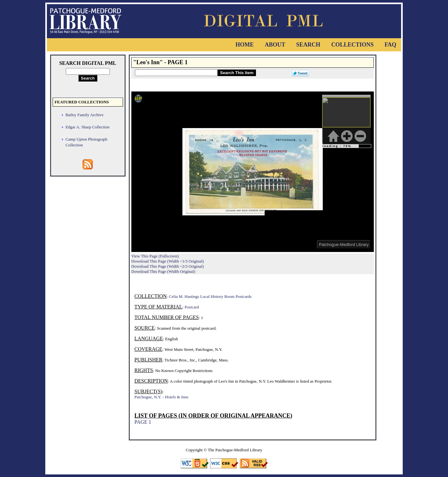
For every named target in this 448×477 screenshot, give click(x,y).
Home (245, 45)
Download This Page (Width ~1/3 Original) (168, 261)
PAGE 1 (143, 422)
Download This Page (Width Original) (163, 271)
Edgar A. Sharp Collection (88, 127)
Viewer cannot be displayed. (253, 172)
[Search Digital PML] (88, 71)
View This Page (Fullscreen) (155, 256)
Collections (352, 45)
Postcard (192, 307)
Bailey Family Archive (84, 115)
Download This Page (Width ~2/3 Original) (168, 266)
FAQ (390, 45)
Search (308, 45)
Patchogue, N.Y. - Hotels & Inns (162, 397)
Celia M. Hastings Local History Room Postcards (210, 296)
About (275, 45)
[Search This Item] (176, 73)
